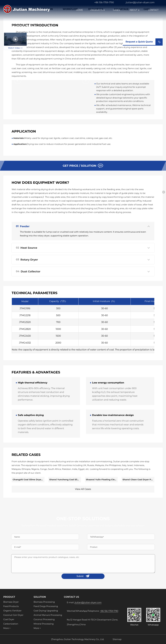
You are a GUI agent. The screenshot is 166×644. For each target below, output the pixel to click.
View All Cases (83, 489)
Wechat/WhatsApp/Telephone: (92, 611)
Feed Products (11, 606)
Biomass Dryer (11, 602)
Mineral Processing (44, 624)
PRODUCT (9, 597)
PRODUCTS (98, 10)
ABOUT (135, 10)
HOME (80, 10)
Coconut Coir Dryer (13, 615)
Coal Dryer (9, 619)
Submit (80, 576)
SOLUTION (40, 597)
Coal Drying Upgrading (46, 611)
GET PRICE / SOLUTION (83, 166)
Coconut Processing (44, 619)
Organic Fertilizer (12, 611)
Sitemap (117, 639)
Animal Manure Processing (48, 615)
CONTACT (153, 10)
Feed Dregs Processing (46, 606)
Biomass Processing (44, 602)
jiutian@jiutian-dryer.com (140, 2)
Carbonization (11, 624)
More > (7, 628)
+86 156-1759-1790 (104, 2)
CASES (116, 10)
